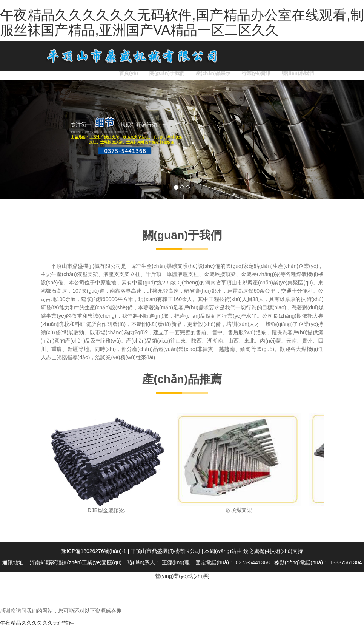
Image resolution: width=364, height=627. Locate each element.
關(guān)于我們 (167, 73)
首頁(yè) (129, 73)
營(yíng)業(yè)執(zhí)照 (182, 576)
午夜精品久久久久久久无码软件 (37, 623)
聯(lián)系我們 (298, 73)
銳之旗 (251, 551)
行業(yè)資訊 (256, 73)
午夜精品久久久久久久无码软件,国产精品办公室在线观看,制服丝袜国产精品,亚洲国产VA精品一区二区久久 (182, 22)
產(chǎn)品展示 (213, 73)
